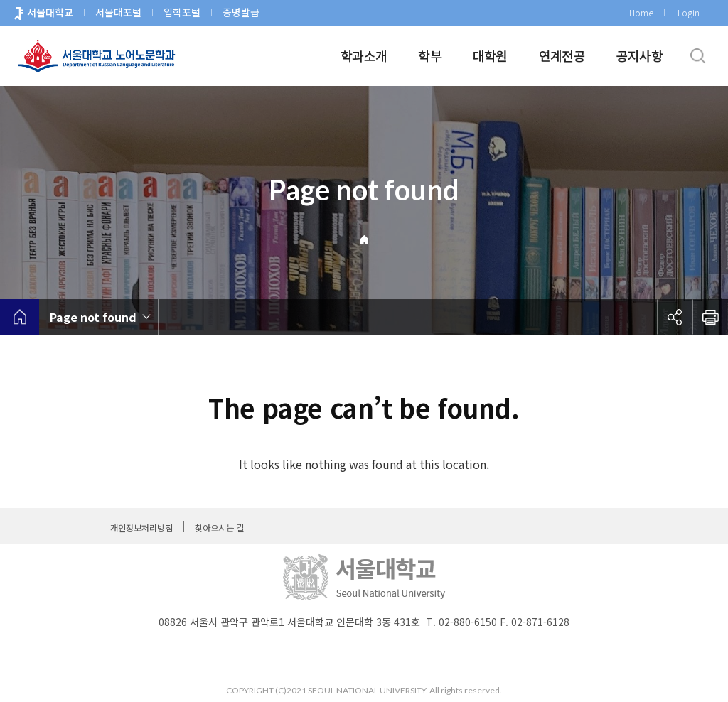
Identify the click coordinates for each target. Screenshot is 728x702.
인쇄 (710, 317)
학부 (430, 55)
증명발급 (241, 12)
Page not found (93, 317)
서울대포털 (118, 12)
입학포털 (182, 12)
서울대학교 (50, 12)
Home (641, 12)
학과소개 (364, 55)
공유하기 (675, 317)
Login (689, 12)
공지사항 (639, 55)
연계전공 (562, 55)
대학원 (490, 55)
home (20, 317)
